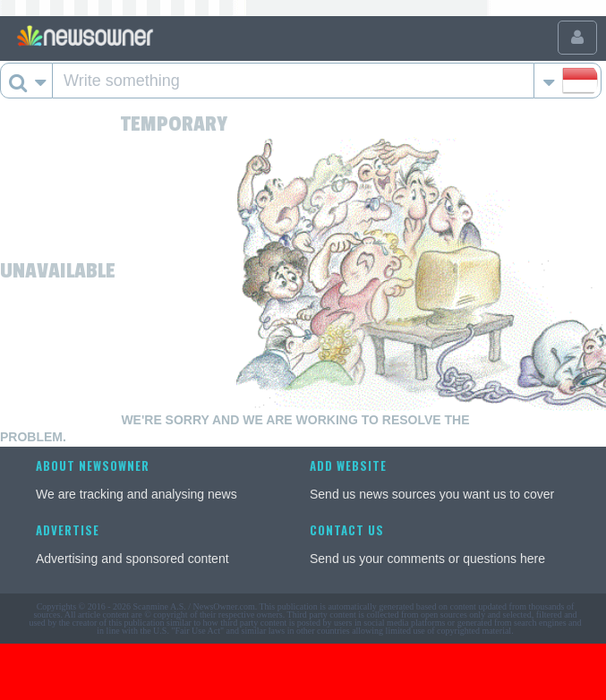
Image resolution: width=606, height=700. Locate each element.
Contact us (347, 530)
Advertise (68, 530)
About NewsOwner (93, 465)
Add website (348, 465)
